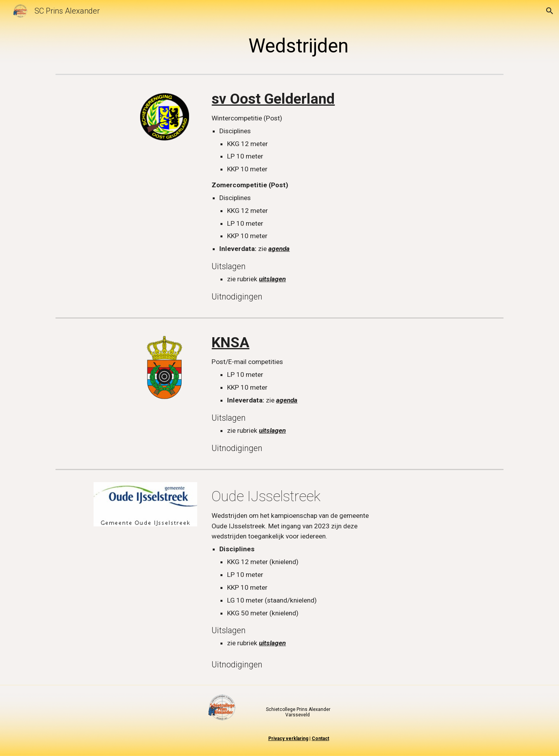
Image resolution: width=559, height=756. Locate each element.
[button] (550, 11)
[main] (299, 46)
